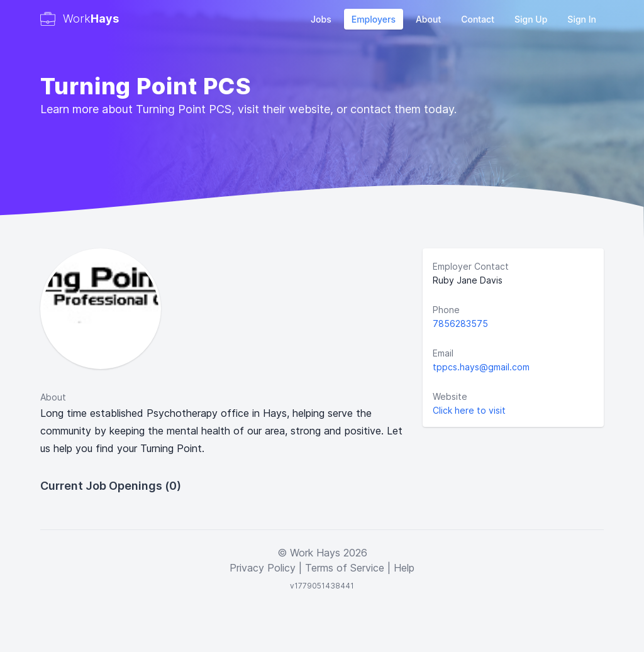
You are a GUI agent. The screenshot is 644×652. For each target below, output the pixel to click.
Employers (374, 19)
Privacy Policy (263, 568)
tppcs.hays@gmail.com (481, 367)
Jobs (321, 19)
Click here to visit (469, 410)
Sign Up (531, 19)
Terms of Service (345, 568)
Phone (446, 310)
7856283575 (460, 323)
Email (443, 353)
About (428, 19)
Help (404, 568)
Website (450, 396)
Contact (478, 19)
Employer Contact (471, 266)
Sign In (582, 19)
